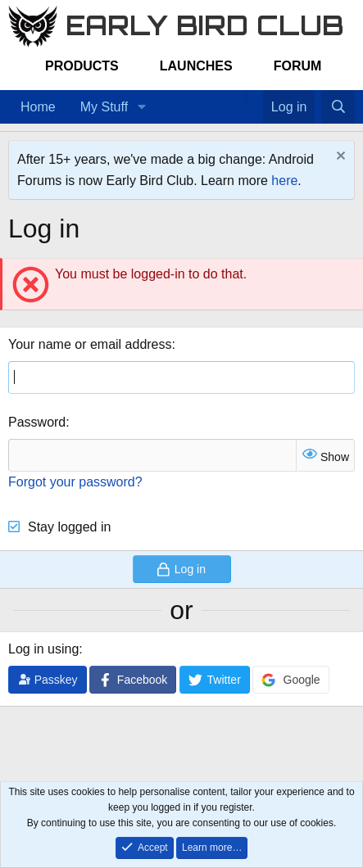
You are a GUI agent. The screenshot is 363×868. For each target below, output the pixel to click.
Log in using (43, 649)
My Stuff (104, 107)
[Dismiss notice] (339, 158)
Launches (196, 66)
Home (38, 107)
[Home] (238, 97)
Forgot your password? (75, 482)
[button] (141, 107)
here (284, 181)
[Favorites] (254, 97)
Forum (298, 66)
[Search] (338, 107)
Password (37, 422)
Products (82, 66)
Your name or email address (90, 344)
